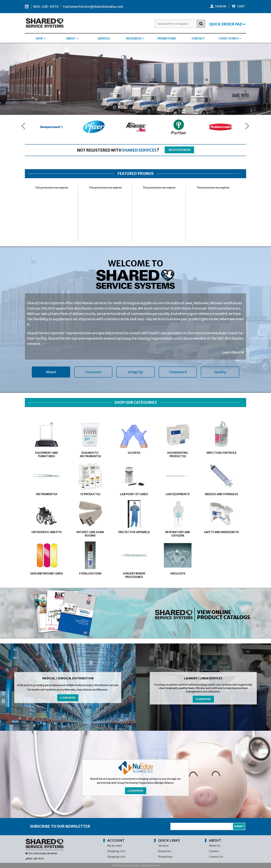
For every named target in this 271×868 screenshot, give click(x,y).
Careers (214, 851)
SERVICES (104, 39)
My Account (115, 846)
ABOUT (72, 39)
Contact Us (216, 857)
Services (163, 846)
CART (238, 6)
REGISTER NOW (179, 150)
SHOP (41, 39)
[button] (23, 126)
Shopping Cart (116, 851)
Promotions (165, 857)
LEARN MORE (68, 698)
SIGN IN (218, 6)
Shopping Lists (116, 857)
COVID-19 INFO (230, 39)
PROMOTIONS (167, 39)
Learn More (233, 352)
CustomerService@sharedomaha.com (93, 7)
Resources (165, 851)
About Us (215, 846)
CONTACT (198, 39)
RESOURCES (135, 39)
